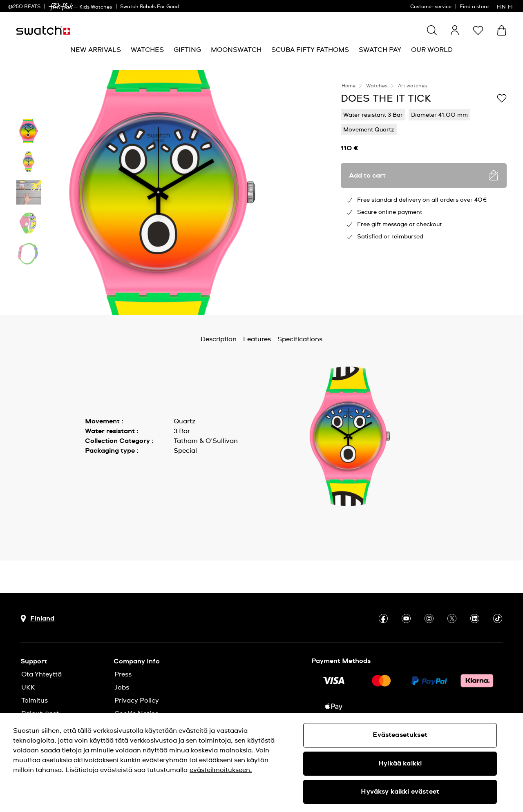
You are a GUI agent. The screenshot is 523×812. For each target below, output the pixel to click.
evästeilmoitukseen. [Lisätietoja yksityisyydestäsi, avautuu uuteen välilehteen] (221, 770)
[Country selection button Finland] (37, 619)
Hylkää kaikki (400, 763)
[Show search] (432, 30)
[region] (261, 762)
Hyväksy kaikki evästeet (400, 792)
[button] (478, 30)
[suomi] (506, 6)
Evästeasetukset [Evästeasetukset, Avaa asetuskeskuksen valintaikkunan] (400, 735)
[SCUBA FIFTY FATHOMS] (310, 50)
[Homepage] (43, 30)
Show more (103, 469)
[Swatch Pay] (380, 50)
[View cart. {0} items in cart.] (502, 30)
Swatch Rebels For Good (150, 7)
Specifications (300, 339)
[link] (61, 7)
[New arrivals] (96, 50)
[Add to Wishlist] (502, 98)
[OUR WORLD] (432, 50)
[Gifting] (187, 50)
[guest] (455, 30)
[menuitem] (96, 50)
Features (257, 339)
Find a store (474, 7)
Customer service (431, 7)
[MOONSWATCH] (236, 50)
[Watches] (147, 50)
